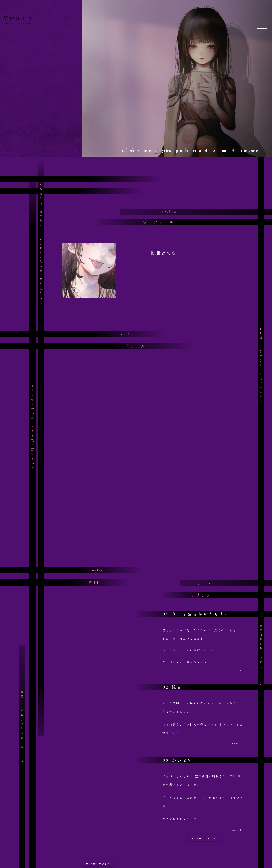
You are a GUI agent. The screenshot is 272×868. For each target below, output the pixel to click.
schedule (131, 150)
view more (98, 863)
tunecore (249, 150)
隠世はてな (18, 18)
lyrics (166, 150)
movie (150, 150)
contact (200, 150)
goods (182, 150)
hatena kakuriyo (18, 23)
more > (237, 670)
